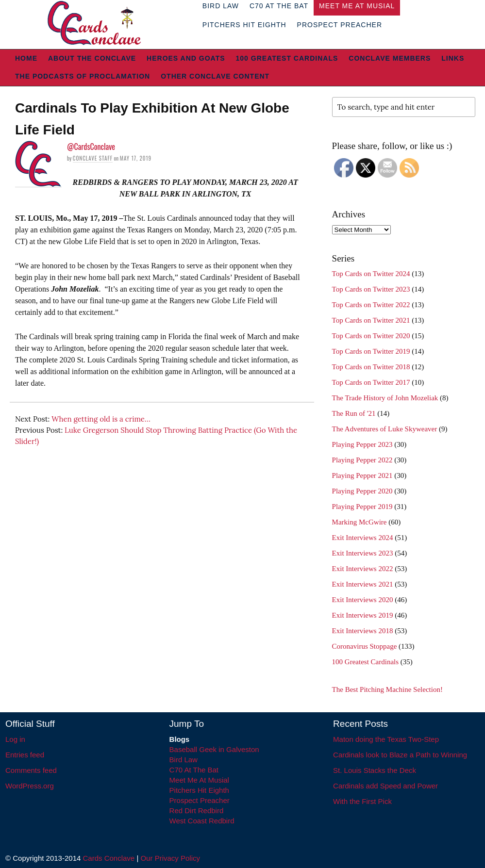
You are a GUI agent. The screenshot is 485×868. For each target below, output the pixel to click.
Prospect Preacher (340, 25)
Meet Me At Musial (199, 780)
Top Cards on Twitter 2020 (371, 336)
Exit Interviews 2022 (363, 569)
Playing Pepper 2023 (362, 444)
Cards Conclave (109, 858)
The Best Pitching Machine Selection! (387, 689)
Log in (15, 739)
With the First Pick (362, 801)
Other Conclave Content (215, 76)
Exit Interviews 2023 (363, 553)
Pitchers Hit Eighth (244, 25)
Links (453, 58)
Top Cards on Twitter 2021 (371, 320)
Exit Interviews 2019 (363, 615)
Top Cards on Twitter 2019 (371, 351)
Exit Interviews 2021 (363, 584)
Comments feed (31, 770)
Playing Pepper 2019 (362, 507)
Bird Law (184, 760)
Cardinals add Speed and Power (385, 786)
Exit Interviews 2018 (363, 631)
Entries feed (25, 755)
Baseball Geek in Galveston (214, 749)
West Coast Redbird (202, 821)
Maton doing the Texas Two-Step (386, 739)
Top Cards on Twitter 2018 (371, 367)
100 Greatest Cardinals (287, 58)
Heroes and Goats (186, 58)
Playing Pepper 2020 (362, 491)
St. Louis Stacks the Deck (375, 770)
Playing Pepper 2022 (362, 460)
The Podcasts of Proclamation (83, 76)
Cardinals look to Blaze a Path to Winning (400, 755)
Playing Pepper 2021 (362, 475)
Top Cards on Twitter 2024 (371, 274)
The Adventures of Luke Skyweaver (385, 429)
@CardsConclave (91, 147)
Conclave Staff (93, 158)
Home (26, 58)
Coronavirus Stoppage (365, 646)
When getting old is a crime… (101, 419)
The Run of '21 (354, 413)
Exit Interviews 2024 (363, 538)
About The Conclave (92, 58)
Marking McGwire (360, 522)
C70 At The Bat (194, 770)
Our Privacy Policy (170, 858)
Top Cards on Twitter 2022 (371, 305)
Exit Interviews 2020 (363, 600)
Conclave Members (390, 58)
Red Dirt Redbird (197, 811)
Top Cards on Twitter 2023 (371, 289)
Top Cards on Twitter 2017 (371, 382)
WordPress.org (30, 786)
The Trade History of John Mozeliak (385, 398)
